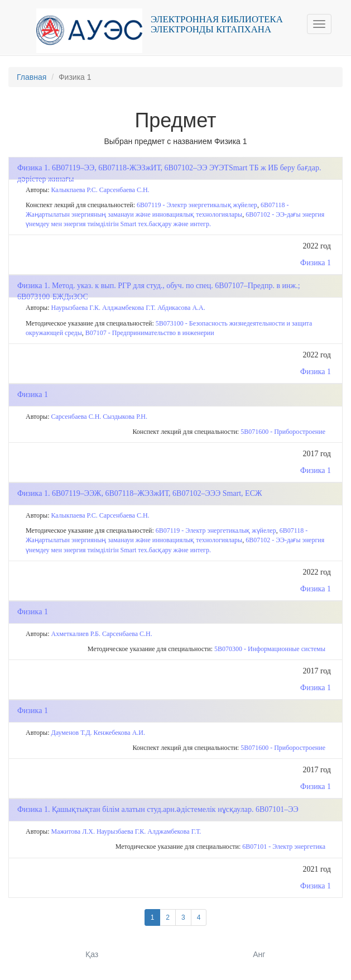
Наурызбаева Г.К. (76, 308)
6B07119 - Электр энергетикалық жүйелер (197, 205)
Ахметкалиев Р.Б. (76, 634)
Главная (32, 77)
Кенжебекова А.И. (119, 733)
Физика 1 (316, 263)
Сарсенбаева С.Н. (124, 190)
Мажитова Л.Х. (73, 831)
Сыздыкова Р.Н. (125, 417)
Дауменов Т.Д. (72, 733)
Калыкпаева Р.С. (74, 190)
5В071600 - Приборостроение (283, 432)
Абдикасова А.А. (181, 308)
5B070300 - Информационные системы (270, 649)
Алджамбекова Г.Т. (129, 308)
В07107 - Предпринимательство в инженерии (150, 333)
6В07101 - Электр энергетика (284, 847)
